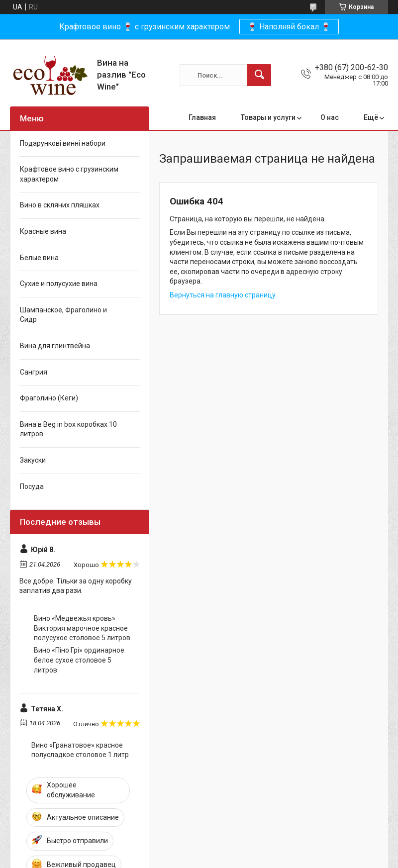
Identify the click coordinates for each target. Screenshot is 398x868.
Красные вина (43, 231)
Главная (202, 117)
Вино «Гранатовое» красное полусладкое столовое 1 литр (80, 750)
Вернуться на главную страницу (223, 295)
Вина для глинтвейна (55, 346)
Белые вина (39, 258)
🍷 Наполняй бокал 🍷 (289, 27)
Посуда (32, 486)
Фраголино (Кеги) (49, 398)
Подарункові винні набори (63, 143)
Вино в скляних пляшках (60, 205)
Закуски (33, 460)
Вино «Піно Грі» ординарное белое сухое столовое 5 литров (79, 660)
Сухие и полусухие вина (59, 284)
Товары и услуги (268, 117)
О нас (330, 117)
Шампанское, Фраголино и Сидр (63, 315)
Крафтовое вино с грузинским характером (69, 174)
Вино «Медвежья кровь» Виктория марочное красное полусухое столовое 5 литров (82, 628)
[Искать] (259, 75)
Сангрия (34, 372)
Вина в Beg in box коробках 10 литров (68, 429)
